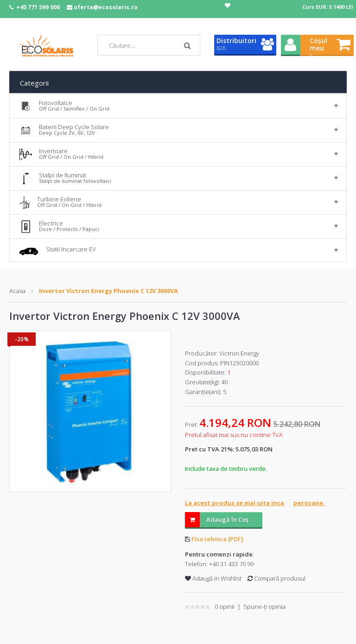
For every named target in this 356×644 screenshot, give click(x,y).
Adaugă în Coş (217, 520)
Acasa (17, 291)
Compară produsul (277, 578)
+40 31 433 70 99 (231, 564)
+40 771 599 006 (38, 7)
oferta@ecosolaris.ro (106, 7)
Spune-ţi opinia (264, 606)
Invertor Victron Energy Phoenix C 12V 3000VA (108, 291)
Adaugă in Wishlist (213, 578)
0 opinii (225, 606)
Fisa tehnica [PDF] (217, 539)
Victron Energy (239, 353)
